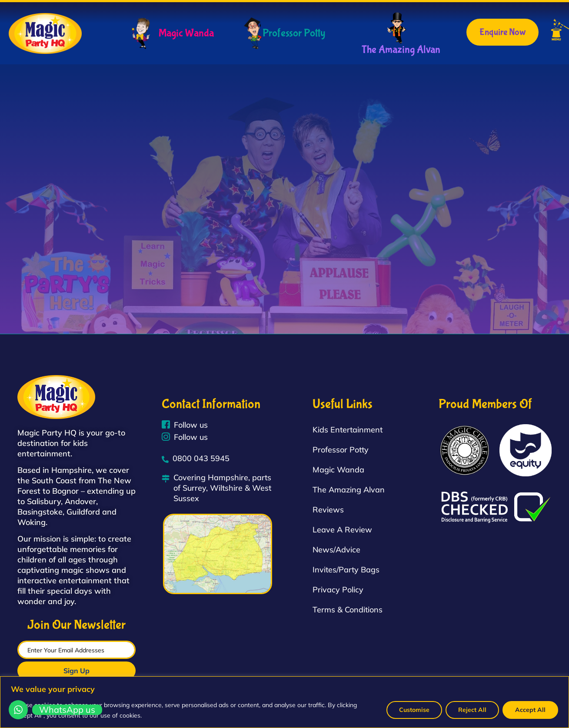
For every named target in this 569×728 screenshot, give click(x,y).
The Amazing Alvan (401, 50)
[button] (547, 31)
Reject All (472, 710)
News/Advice (336, 550)
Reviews (328, 510)
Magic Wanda (186, 33)
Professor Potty (294, 33)
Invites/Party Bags (346, 570)
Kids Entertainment (348, 430)
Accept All (530, 710)
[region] (284, 702)
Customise (414, 710)
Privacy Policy (338, 590)
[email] (77, 650)
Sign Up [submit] (77, 671)
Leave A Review (342, 530)
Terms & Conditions (348, 610)
